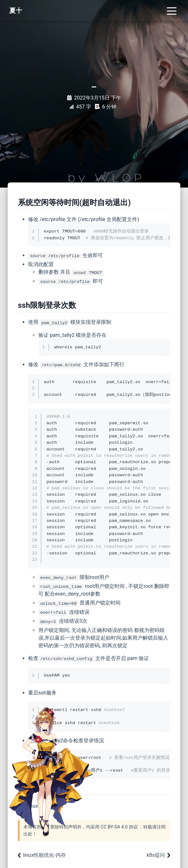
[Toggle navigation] (172, 11)
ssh (59, 806)
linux (33, 806)
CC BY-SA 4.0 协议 (119, 827)
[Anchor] (132, 203)
